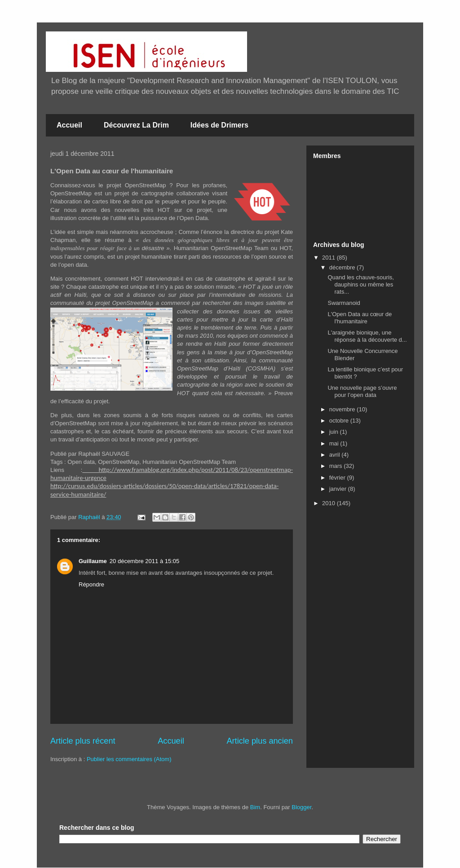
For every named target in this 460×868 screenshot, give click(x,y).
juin (335, 432)
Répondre (91, 584)
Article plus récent (83, 741)
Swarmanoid (344, 303)
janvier (339, 489)
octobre (340, 421)
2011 (330, 258)
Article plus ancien (260, 741)
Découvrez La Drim (136, 125)
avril (335, 455)
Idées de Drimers (219, 125)
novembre (343, 409)
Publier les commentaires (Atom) (129, 759)
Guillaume (93, 561)
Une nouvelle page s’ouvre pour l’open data (362, 391)
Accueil (69, 125)
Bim (255, 807)
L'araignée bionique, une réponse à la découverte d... (367, 336)
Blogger (301, 807)
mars (337, 466)
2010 (330, 503)
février (338, 478)
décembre (343, 267)
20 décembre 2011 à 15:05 (144, 561)
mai (335, 443)
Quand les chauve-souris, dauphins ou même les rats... (360, 284)
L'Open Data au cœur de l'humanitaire (360, 318)
